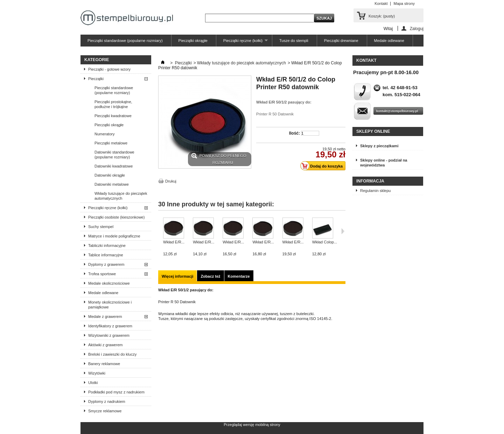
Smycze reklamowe (105, 411)
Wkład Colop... (325, 242)
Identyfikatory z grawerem (110, 326)
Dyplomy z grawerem (106, 264)
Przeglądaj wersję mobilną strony (252, 425)
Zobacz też (210, 276)
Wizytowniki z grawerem (109, 335)
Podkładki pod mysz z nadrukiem (116, 392)
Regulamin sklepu (375, 191)
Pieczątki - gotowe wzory (109, 69)
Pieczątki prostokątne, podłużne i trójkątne (113, 104)
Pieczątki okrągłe (193, 41)
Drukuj (171, 181)
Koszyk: (382, 16)
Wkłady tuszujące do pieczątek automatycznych (121, 196)
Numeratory (104, 134)
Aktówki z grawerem (105, 345)
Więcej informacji (177, 276)
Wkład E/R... (174, 242)
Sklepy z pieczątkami (379, 146)
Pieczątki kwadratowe (113, 116)
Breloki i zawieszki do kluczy (112, 354)
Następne (343, 231)
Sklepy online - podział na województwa (384, 163)
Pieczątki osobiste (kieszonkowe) (116, 217)
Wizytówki (97, 373)
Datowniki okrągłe (110, 175)
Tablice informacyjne (106, 255)
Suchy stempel (101, 227)
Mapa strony (404, 3)
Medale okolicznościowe (109, 283)
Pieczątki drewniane (341, 41)
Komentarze (239, 276)
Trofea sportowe (102, 274)
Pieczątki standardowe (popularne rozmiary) (125, 41)
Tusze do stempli (294, 41)
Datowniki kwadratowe (114, 166)
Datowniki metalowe (112, 184)
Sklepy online (373, 131)
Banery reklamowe (104, 364)
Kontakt (381, 3)
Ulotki (93, 383)
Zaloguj (417, 29)
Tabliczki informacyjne (107, 246)
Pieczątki (96, 79)
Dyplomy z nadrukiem (107, 401)
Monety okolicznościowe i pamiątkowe (110, 305)
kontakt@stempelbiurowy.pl (397, 111)
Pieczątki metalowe (111, 143)
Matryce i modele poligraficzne (114, 236)
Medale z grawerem (105, 316)
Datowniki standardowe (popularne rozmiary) (114, 155)
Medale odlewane (389, 41)
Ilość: (295, 133)
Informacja (370, 181)
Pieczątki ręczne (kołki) (242, 42)
